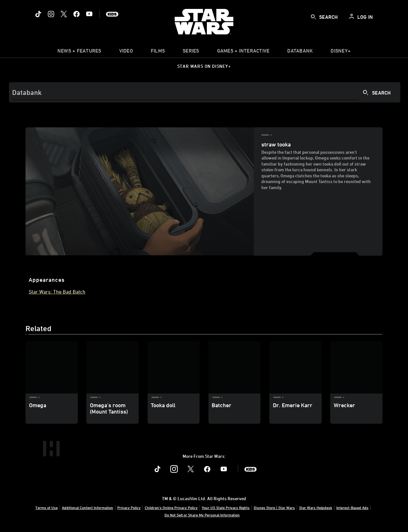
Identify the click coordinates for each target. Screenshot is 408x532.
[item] (79, 52)
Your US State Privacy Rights (226, 507)
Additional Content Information (87, 507)
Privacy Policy (129, 507)
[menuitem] (126, 52)
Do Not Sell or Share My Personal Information (202, 515)
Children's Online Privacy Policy (171, 507)
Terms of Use (47, 507)
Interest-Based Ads (352, 507)
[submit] (313, 17)
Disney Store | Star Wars (274, 507)
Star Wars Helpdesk (316, 507)
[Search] (205, 92)
